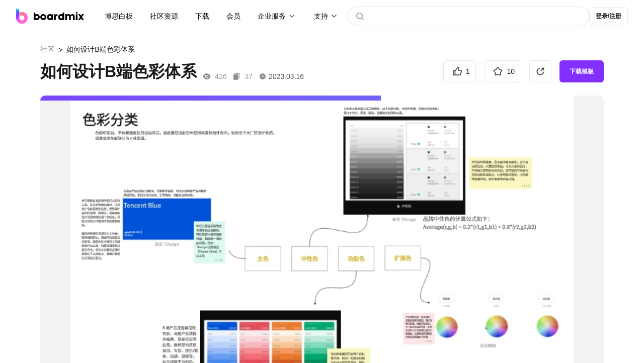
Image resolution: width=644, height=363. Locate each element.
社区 (47, 49)
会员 (233, 16)
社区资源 (164, 16)
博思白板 (119, 16)
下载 (202, 16)
